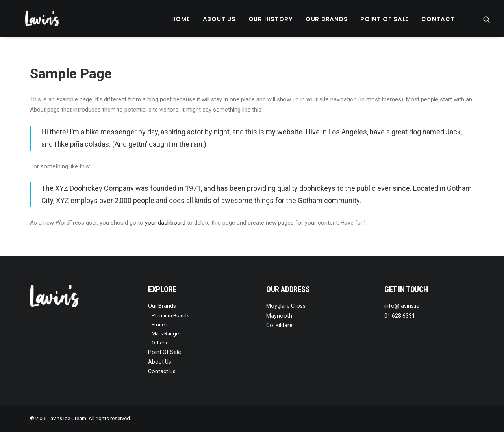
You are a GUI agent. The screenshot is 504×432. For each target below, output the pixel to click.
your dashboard (165, 223)
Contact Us (162, 371)
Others (159, 343)
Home (181, 19)
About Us (219, 19)
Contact (438, 19)
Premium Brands (170, 316)
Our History (271, 19)
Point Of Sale (384, 19)
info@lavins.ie (402, 306)
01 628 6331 (400, 316)
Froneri (159, 325)
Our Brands (327, 19)
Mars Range (165, 334)
